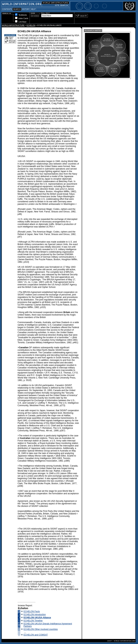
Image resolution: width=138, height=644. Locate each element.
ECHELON (31, 25)
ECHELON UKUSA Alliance (37, 618)
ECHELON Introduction (35, 615)
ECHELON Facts (32, 611)
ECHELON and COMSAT (36, 635)
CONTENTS (7, 9)
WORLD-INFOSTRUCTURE (13, 25)
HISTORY (26, 9)
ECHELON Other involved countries (41, 629)
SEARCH (17, 9)
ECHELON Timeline (33, 621)
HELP (33, 9)
